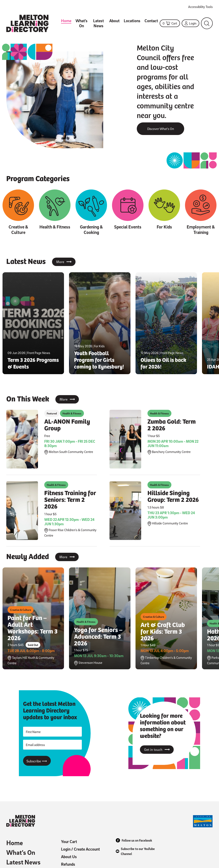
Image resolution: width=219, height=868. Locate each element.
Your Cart (69, 842)
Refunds (68, 864)
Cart (170, 23)
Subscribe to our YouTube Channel (135, 851)
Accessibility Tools (200, 7)
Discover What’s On (161, 129)
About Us (69, 857)
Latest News (98, 23)
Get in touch (157, 750)
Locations (132, 21)
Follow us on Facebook (134, 840)
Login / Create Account (80, 849)
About (114, 21)
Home (66, 21)
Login (190, 23)
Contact (151, 21)
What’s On (81, 23)
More (64, 262)
